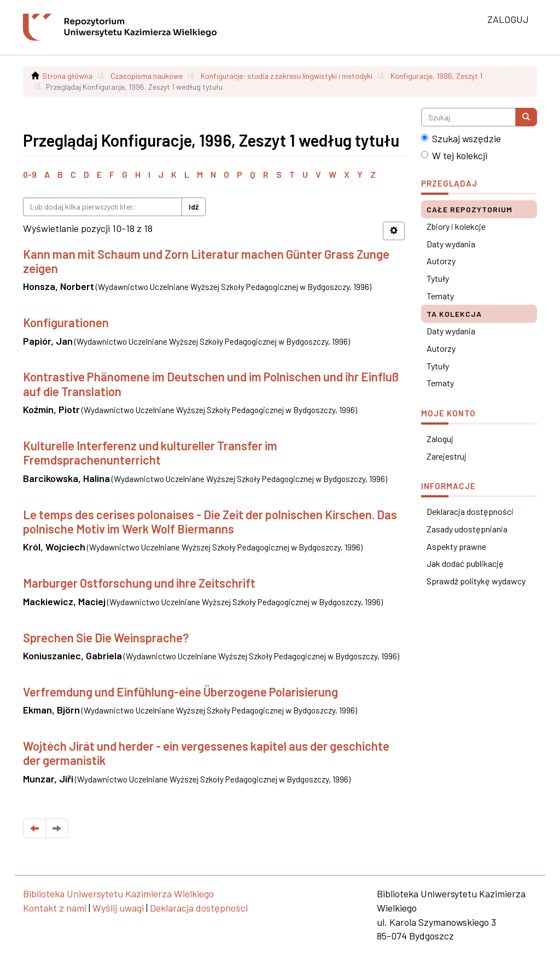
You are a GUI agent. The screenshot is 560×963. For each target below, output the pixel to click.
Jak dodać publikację (465, 563)
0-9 (30, 174)
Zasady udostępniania (467, 529)
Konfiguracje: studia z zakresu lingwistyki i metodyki (287, 76)
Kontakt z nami (55, 908)
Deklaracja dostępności (470, 511)
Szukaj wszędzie (461, 138)
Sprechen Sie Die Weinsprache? (106, 637)
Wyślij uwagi (118, 908)
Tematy (440, 296)
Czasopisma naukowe (147, 76)
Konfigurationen (66, 322)
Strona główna (67, 76)
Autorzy (441, 261)
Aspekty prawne (456, 546)
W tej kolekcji (454, 155)
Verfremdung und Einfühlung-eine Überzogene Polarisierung (180, 692)
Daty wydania (451, 244)
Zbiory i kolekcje (456, 226)
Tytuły (438, 278)
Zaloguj (440, 439)
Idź (194, 207)
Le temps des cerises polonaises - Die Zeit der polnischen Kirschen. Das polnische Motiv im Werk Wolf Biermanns (210, 521)
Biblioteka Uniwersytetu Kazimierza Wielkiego (118, 894)
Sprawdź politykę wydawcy (476, 581)
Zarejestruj (447, 456)
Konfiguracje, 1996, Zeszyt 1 (436, 76)
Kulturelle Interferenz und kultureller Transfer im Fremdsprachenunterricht (150, 453)
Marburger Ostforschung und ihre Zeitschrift (139, 583)
